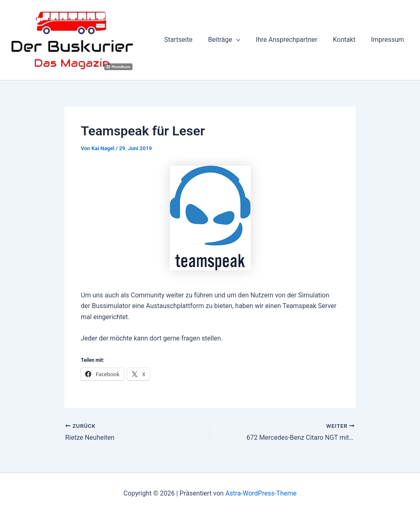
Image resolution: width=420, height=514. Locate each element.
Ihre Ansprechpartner (293, 40)
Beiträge (233, 40)
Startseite (189, 40)
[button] (245, 40)
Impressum (389, 40)
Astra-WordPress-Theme (261, 493)
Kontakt (348, 40)
